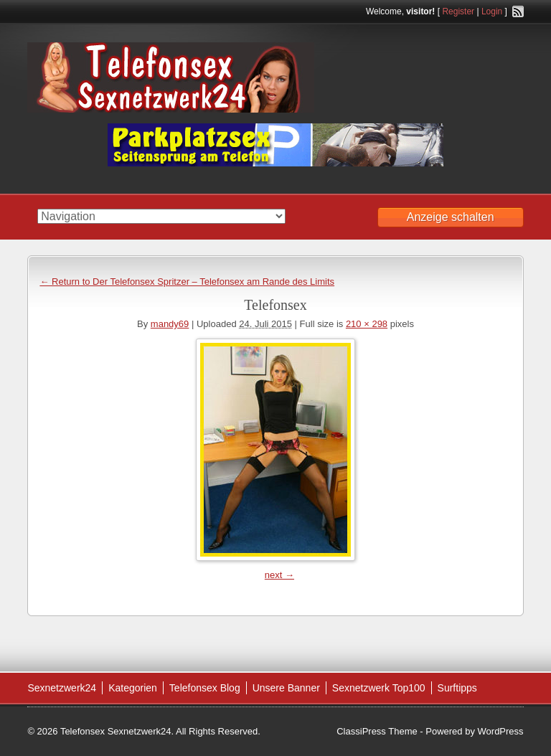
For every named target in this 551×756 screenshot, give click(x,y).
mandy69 (170, 324)
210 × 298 (367, 324)
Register (458, 11)
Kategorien (133, 688)
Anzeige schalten (451, 217)
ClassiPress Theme (377, 731)
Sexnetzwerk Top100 (379, 688)
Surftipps (457, 688)
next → (279, 575)
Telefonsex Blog (205, 688)
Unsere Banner (286, 688)
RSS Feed (518, 11)
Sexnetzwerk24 (62, 688)
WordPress (501, 731)
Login (492, 11)
